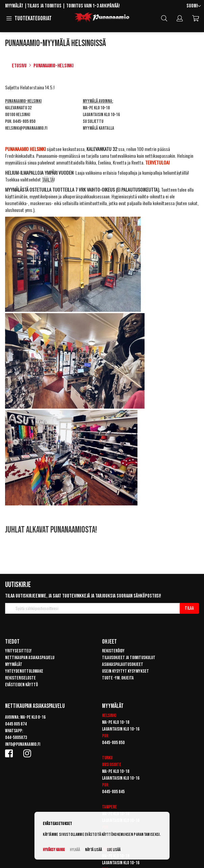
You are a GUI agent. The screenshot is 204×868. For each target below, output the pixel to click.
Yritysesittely (18, 651)
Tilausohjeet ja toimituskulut (129, 658)
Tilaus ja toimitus (44, 6)
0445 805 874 (16, 724)
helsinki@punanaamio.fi (26, 128)
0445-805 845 (113, 792)
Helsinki (109, 715)
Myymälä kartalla (98, 128)
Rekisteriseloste (20, 678)
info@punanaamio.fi (23, 744)
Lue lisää (114, 850)
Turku (107, 758)
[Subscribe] (189, 608)
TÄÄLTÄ (48, 179)
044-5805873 (16, 737)
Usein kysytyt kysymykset (125, 671)
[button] (194, 6)
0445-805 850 (24, 121)
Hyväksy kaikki (54, 850)
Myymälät (14, 6)
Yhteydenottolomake (24, 671)
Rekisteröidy (113, 651)
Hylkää (75, 850)
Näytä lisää (94, 850)
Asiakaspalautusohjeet (123, 664)
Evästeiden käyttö (21, 685)
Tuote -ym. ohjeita (118, 678)
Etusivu (19, 66)
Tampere (109, 807)
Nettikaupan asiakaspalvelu (30, 658)
